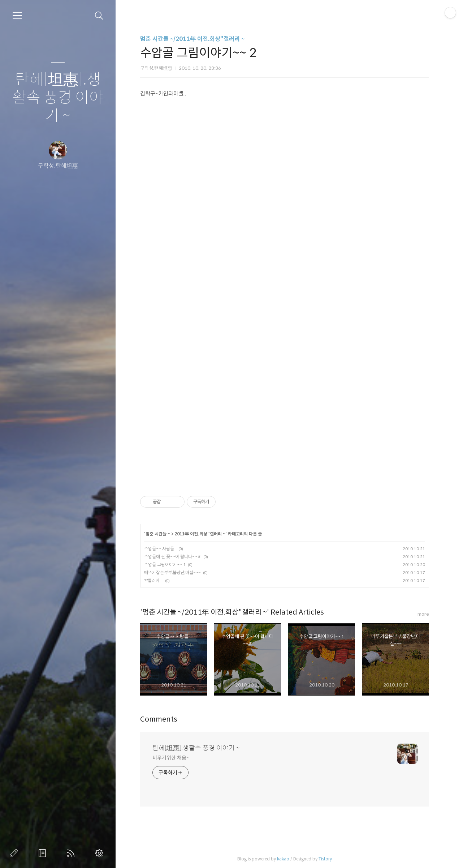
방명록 (44, 853)
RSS (72, 853)
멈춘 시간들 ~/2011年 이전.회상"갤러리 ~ (192, 39)
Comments (159, 719)
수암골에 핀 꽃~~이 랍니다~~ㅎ (173, 557)
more (423, 614)
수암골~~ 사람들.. (160, 549)
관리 (101, 853)
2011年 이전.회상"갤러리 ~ (200, 534)
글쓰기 (15, 853)
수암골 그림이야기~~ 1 (165, 565)
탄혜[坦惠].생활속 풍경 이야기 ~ (58, 98)
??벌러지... (153, 580)
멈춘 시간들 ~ (158, 534)
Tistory (325, 859)
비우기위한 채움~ (171, 758)
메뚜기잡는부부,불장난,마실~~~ (172, 572)
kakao (283, 859)
